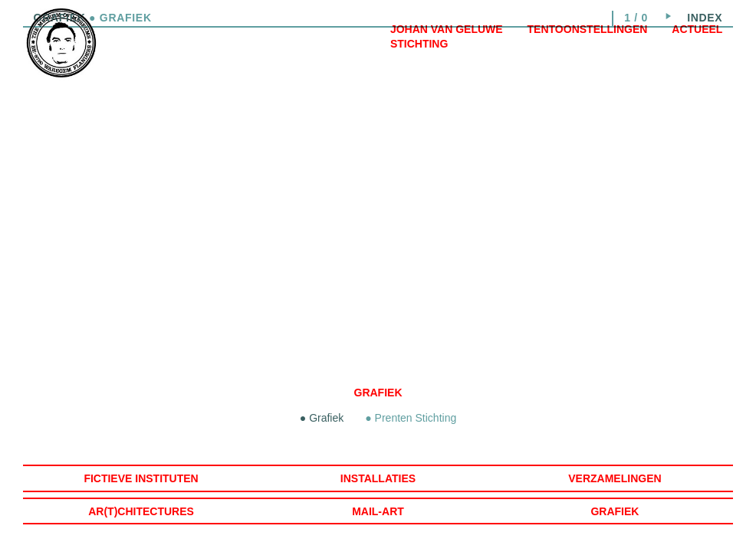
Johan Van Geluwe (447, 29)
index (705, 18)
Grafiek (378, 393)
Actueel (697, 29)
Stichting (419, 44)
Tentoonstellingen (588, 29)
